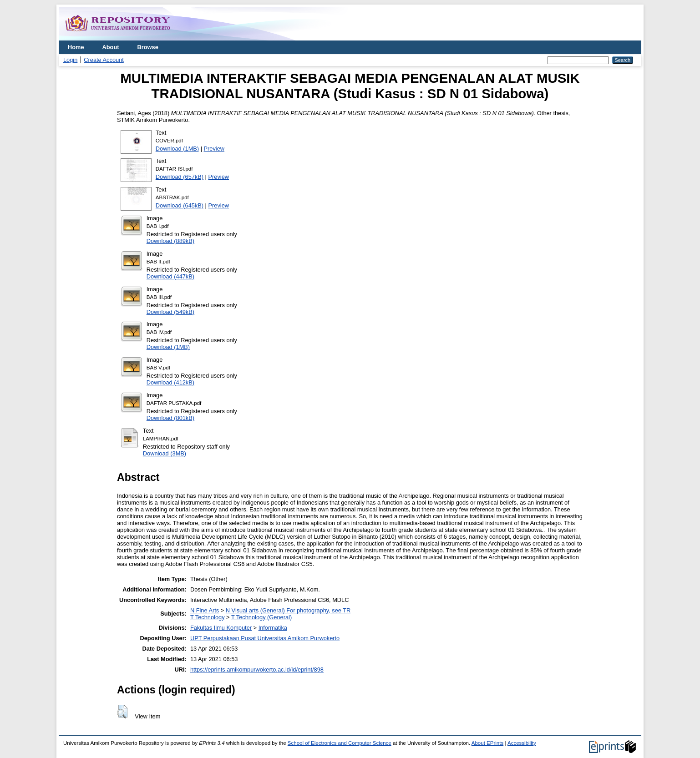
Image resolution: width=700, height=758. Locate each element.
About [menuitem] (111, 47)
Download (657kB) (180, 177)
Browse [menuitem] (148, 47)
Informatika (273, 628)
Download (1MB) (177, 149)
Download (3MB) (165, 453)
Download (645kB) (180, 205)
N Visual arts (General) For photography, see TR (288, 610)
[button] (122, 712)
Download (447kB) (170, 276)
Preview (214, 149)
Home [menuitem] (76, 47)
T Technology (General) (261, 617)
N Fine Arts (205, 610)
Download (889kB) (170, 241)
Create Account (104, 60)
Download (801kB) (170, 418)
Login (70, 60)
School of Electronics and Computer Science (340, 743)
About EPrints (487, 743)
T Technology (208, 617)
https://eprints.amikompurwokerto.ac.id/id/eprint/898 (257, 670)
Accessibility (522, 743)
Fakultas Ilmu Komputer (221, 628)
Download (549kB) (170, 312)
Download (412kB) (170, 382)
